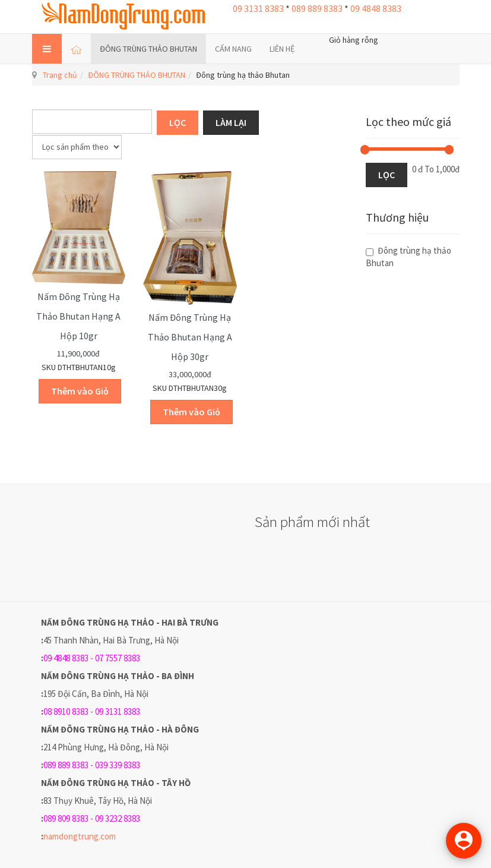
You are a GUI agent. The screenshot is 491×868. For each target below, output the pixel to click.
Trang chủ (60, 75)
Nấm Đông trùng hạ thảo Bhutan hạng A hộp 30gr (190, 337)
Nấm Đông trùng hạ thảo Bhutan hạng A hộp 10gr (78, 316)
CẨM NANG (233, 49)
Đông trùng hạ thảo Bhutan (408, 257)
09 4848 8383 (376, 8)
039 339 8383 (118, 765)
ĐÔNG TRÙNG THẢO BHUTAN (148, 49)
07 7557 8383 (118, 658)
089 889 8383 (317, 8)
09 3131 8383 (258, 8)
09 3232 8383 (118, 818)
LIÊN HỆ (282, 49)
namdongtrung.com (80, 836)
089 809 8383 (66, 818)
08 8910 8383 (66, 711)
